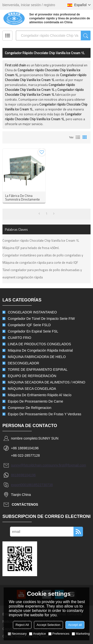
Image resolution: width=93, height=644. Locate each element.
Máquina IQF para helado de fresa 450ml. (31, 248)
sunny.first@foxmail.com (68, 465)
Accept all (75, 625)
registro (49, 5)
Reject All (22, 625)
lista (78, 137)
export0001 (20, 485)
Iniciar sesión (31, 5)
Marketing (81, 634)
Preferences (59, 634)
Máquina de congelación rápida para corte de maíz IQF (40, 262)
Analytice (37, 634)
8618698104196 (23, 475)
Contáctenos (25, 504)
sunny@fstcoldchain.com (30, 465)
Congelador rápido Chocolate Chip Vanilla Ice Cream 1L (41, 240)
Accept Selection (48, 625)
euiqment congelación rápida (23, 277)
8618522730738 (40, 485)
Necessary (17, 634)
